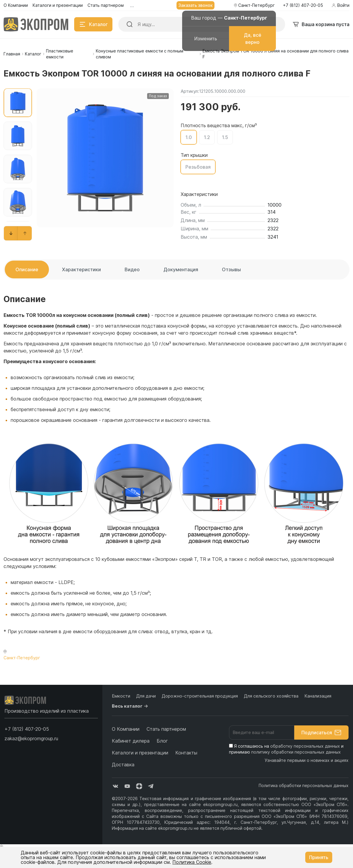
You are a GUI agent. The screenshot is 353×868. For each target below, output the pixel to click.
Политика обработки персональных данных (304, 785)
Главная (12, 54)
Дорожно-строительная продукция (200, 696)
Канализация (318, 696)
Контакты (186, 753)
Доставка (123, 765)
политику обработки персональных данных (296, 752)
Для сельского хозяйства (271, 696)
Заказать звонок (195, 5)
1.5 (225, 137)
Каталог (33, 54)
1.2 (207, 137)
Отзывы (231, 269)
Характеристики (81, 269)
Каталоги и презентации (140, 753)
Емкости (121, 696)
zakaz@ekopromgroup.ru (31, 738)
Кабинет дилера (131, 741)
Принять (319, 857)
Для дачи (146, 696)
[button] (11, 233)
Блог (162, 741)
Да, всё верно (253, 39)
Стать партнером (166, 729)
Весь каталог (131, 706)
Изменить (206, 39)
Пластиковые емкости (60, 54)
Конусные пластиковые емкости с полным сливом (140, 54)
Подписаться (321, 733)
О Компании (126, 729)
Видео (132, 269)
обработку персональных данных (305, 746)
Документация (181, 269)
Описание (27, 269)
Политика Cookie (192, 862)
